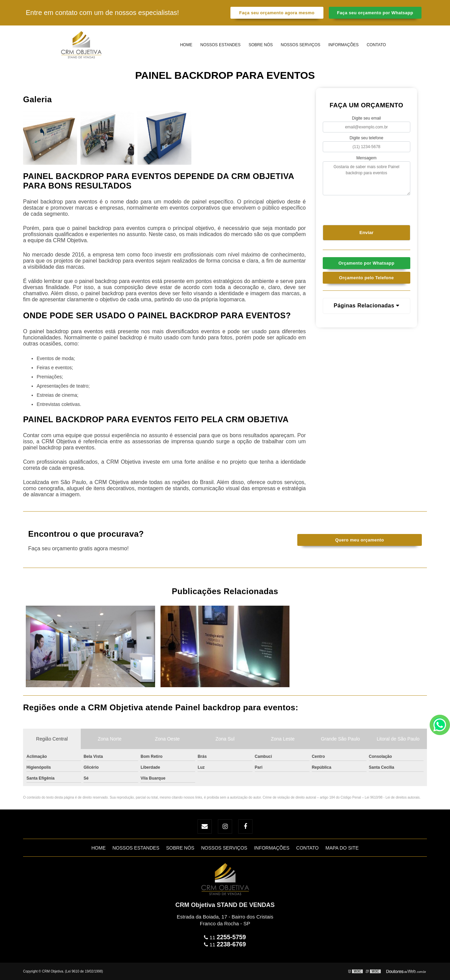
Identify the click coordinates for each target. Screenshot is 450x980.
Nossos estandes (220, 45)
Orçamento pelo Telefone (366, 278)
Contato (376, 45)
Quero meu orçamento (360, 540)
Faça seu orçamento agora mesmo (277, 13)
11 (225, 937)
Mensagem (366, 158)
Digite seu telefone (366, 138)
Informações (343, 45)
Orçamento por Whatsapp (366, 263)
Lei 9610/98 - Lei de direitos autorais (392, 797)
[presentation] (364, 209)
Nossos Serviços (300, 45)
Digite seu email (366, 118)
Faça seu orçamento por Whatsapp (375, 13)
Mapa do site (342, 848)
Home (186, 45)
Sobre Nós (260, 45)
